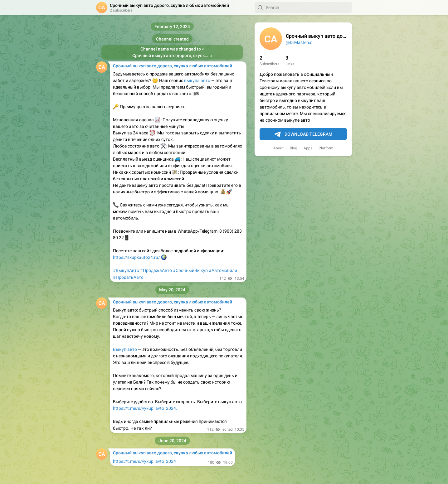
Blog (294, 148)
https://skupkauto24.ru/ (137, 257)
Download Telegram (303, 134)
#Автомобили (223, 270)
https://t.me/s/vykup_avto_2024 (144, 461)
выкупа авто (197, 80)
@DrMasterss (299, 42)
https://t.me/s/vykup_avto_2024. (145, 408)
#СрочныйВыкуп (190, 270)
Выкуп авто (125, 349)
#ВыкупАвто (126, 270)
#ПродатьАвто (128, 277)
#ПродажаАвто (156, 270)
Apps (308, 148)
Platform (326, 148)
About (278, 148)
